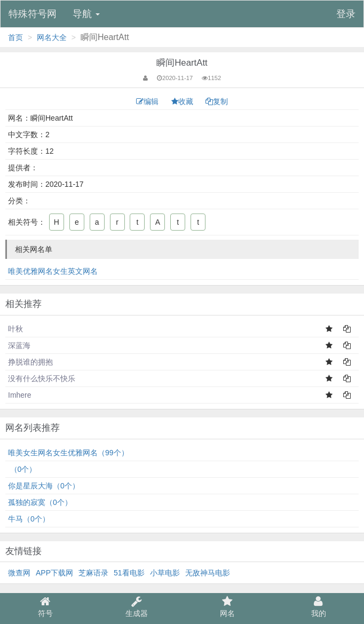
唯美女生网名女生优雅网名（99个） (68, 453)
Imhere (20, 395)
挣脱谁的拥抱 (30, 362)
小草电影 (165, 573)
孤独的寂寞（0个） (40, 502)
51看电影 (129, 573)
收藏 (183, 101)
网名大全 (52, 37)
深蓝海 (19, 345)
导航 (86, 14)
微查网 (19, 573)
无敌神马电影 (208, 573)
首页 (15, 37)
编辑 (148, 101)
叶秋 (15, 329)
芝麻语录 (93, 573)
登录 (346, 14)
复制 (217, 101)
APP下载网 (54, 573)
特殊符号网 (33, 14)
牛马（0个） (29, 519)
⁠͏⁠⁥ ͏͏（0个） (22, 469)
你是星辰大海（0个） (44, 486)
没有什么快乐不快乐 (42, 378)
